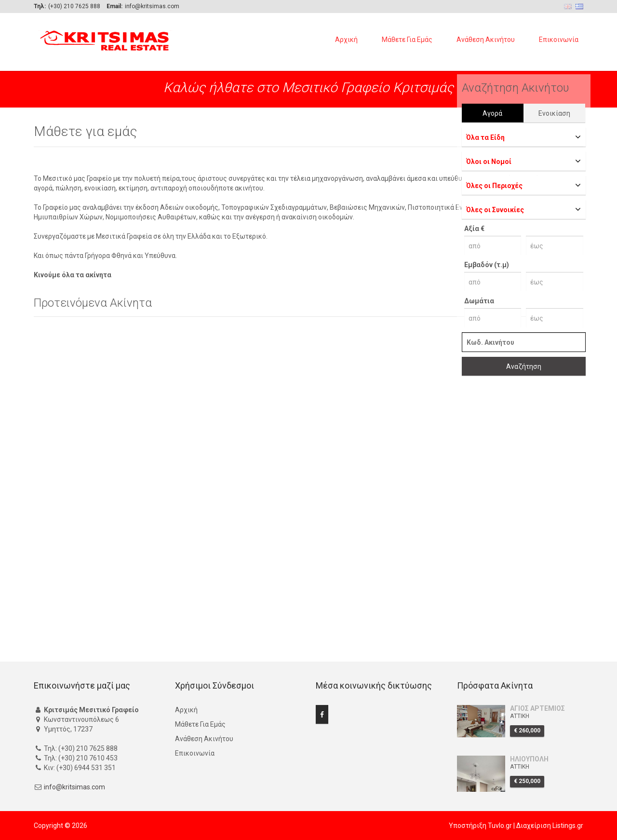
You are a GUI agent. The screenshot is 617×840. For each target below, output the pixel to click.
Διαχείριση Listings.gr (550, 826)
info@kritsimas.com (74, 787)
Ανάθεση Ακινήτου (486, 40)
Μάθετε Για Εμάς (407, 40)
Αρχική (346, 40)
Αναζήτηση (524, 366)
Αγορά (492, 113)
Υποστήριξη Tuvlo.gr (480, 826)
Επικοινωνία (559, 40)
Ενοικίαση (554, 113)
